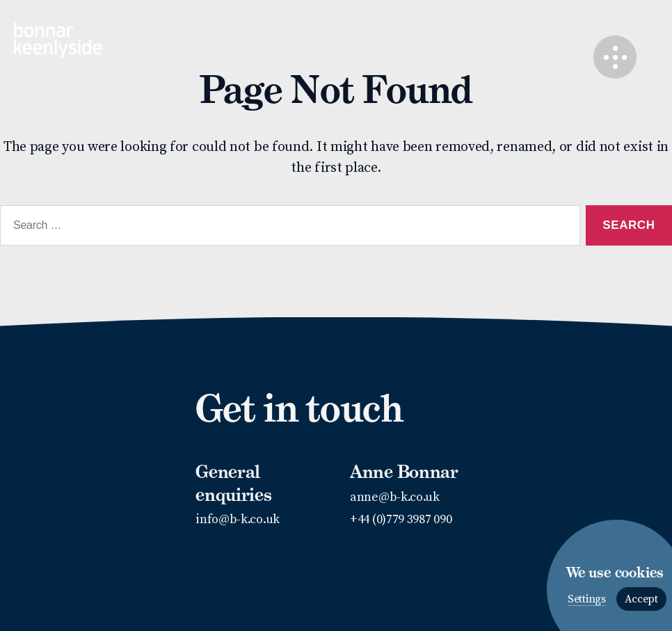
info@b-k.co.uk (238, 519)
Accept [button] (641, 599)
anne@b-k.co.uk (395, 497)
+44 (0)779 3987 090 (401, 519)
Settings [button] (587, 599)
